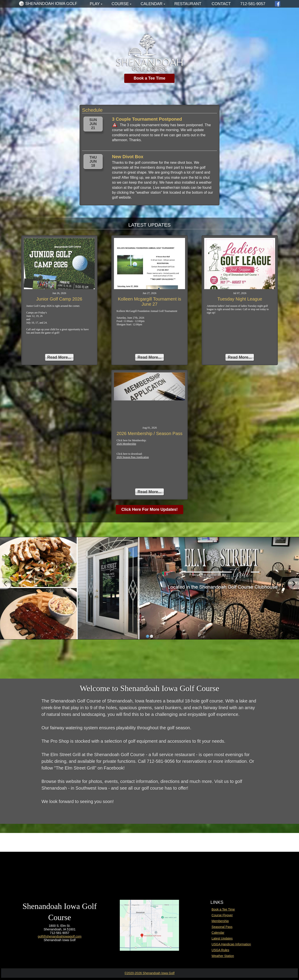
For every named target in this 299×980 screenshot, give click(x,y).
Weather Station (223, 956)
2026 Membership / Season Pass (150, 433)
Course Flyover (222, 915)
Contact (221, 4)
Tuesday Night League (240, 299)
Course (120, 4)
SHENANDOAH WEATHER (149, 871)
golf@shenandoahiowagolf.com (60, 936)
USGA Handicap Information (231, 944)
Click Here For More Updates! (149, 509)
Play (95, 4)
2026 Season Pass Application (133, 457)
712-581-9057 (253, 4)
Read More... (59, 357)
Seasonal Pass (222, 927)
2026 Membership (126, 444)
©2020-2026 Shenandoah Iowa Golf (149, 973)
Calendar (152, 4)
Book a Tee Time (149, 78)
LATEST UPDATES (149, 225)
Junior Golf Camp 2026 (59, 299)
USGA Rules (220, 950)
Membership (220, 921)
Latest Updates (222, 938)
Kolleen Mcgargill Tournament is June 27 (149, 302)
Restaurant (188, 4)
